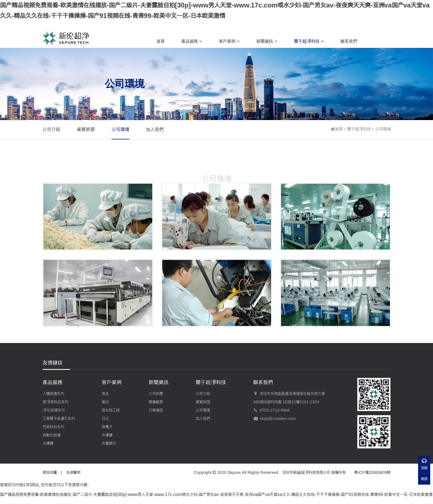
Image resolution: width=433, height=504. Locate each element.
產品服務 (192, 41)
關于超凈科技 (309, 41)
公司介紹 (51, 129)
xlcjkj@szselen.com (275, 419)
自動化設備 (52, 435)
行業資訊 (156, 410)
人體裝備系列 (53, 394)
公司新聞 (156, 394)
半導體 (48, 443)
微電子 (107, 427)
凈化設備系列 (54, 410)
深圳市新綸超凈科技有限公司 (306, 472)
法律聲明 (73, 472)
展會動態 (156, 402)
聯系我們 (349, 41)
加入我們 (155, 129)
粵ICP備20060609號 (372, 472)
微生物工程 (111, 410)
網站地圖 (50, 472)
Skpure (234, 472)
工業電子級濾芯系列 (59, 419)
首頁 (161, 41)
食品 (105, 394)
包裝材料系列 (53, 427)
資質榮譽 (86, 129)
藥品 (105, 402)
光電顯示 (109, 443)
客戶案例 (229, 41)
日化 (105, 419)
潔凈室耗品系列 (55, 402)
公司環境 (120, 129)
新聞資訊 (267, 41)
